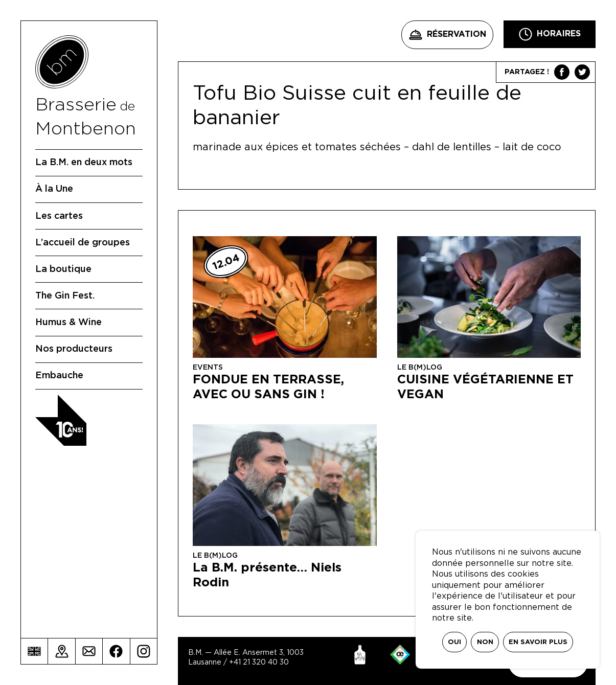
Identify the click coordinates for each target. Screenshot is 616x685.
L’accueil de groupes (83, 243)
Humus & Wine (69, 323)
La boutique (63, 269)
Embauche (59, 376)
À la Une (54, 189)
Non (485, 642)
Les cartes (59, 216)
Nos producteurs (74, 349)
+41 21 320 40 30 (259, 663)
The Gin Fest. (65, 296)
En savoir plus (538, 642)
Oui (454, 642)
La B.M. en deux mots (84, 163)
